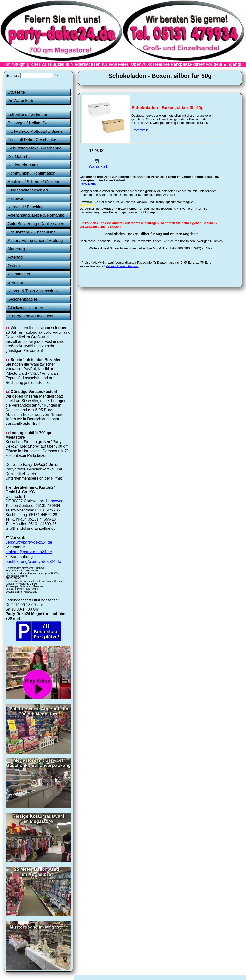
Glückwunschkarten (25, 308)
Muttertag (16, 249)
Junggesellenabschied (28, 190)
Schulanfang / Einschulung (32, 232)
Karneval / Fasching (26, 207)
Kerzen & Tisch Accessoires (33, 291)
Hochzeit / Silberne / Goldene (34, 182)
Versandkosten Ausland (122, 266)
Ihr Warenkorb (20, 101)
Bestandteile (140, 130)
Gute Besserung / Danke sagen (36, 224)
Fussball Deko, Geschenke (32, 140)
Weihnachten (19, 274)
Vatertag (15, 257)
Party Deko (88, 184)
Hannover (54, 501)
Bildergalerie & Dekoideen (31, 316)
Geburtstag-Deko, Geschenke (34, 148)
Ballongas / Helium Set (28, 123)
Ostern (14, 266)
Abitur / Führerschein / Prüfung (35, 241)
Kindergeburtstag (23, 165)
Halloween (17, 199)
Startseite (16, 92)
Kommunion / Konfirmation (32, 173)
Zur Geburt (18, 157)
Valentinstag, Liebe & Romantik (36, 215)
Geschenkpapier (22, 299)
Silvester (15, 282)
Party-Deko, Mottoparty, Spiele (35, 131)
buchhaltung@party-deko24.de (33, 561)
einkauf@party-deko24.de (29, 552)
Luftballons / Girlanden (28, 115)
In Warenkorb (96, 164)
